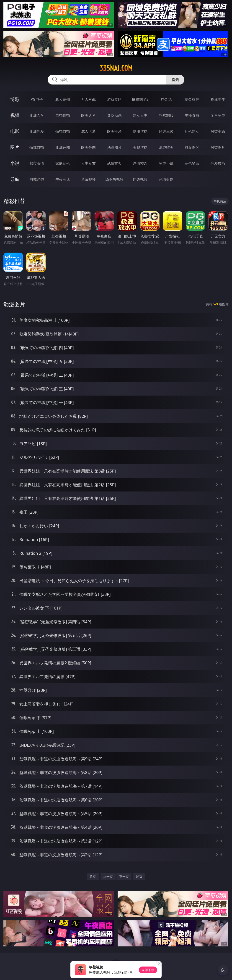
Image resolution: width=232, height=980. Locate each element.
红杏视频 (140, 179)
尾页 (139, 876)
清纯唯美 (166, 147)
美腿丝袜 (140, 147)
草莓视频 (88, 179)
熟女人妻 (140, 115)
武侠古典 (114, 163)
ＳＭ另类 (218, 115)
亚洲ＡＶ (37, 115)
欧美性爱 (114, 131)
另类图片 (218, 147)
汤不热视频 (114, 179)
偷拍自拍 (63, 131)
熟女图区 (192, 147)
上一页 (108, 876)
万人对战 (88, 99)
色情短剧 (166, 179)
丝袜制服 (166, 115)
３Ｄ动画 (114, 115)
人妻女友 (88, 163)
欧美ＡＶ (88, 115)
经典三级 (166, 131)
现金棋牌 (192, 99)
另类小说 (166, 163)
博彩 (15, 99)
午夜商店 (63, 179)
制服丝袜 (140, 131)
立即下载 (148, 970)
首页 (93, 876)
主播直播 (192, 115)
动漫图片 (114, 147)
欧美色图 (88, 147)
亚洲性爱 (37, 131)
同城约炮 (37, 179)
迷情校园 (140, 163)
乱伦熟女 (192, 131)
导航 (15, 179)
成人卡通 (88, 131)
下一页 (124, 876)
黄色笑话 (192, 163)
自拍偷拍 (63, 115)
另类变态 (218, 131)
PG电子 (37, 99)
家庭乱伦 (63, 163)
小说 (15, 163)
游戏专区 (114, 99)
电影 (15, 131)
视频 (15, 115)
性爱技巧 (218, 163)
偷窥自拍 (37, 147)
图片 (15, 147)
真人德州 (63, 99)
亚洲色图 (63, 147)
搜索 (175, 80)
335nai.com (116, 68)
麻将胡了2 (140, 99)
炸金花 (166, 99)
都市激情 (37, 163)
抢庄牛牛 (218, 99)
